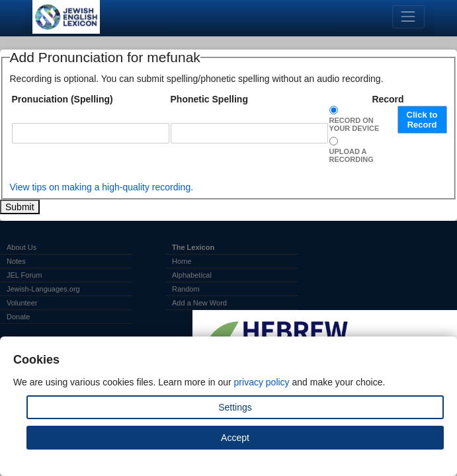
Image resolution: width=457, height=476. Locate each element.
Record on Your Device (354, 124)
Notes (16, 261)
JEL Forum (24, 275)
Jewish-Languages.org (43, 289)
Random (186, 289)
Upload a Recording (352, 155)
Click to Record (422, 120)
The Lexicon (193, 247)
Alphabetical (192, 275)
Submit (20, 207)
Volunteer (22, 303)
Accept (235, 438)
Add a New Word (199, 303)
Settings (235, 407)
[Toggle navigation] (408, 17)
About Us (21, 247)
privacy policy (262, 382)
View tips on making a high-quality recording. (102, 187)
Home (182, 261)
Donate (18, 317)
